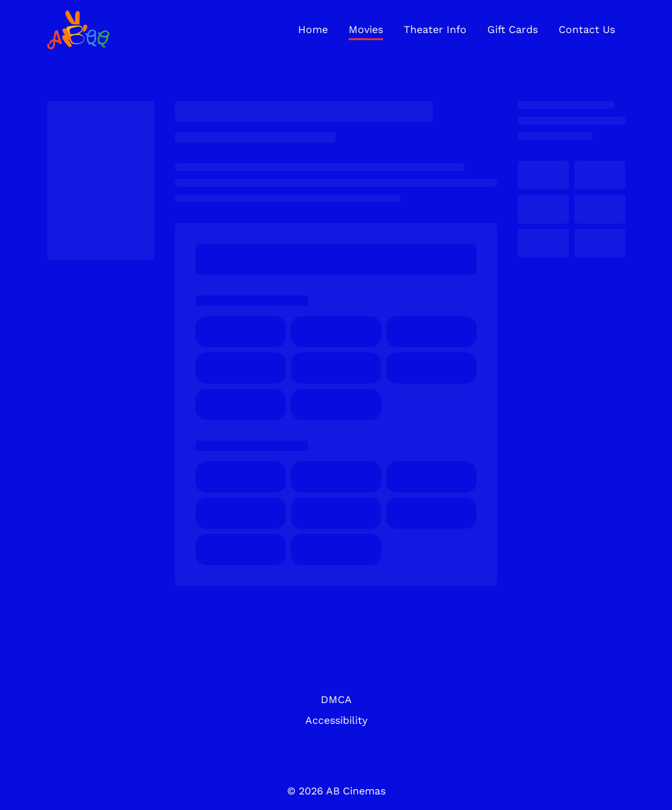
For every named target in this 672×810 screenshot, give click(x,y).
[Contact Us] (587, 30)
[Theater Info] (435, 30)
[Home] (313, 30)
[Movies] (366, 30)
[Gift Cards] (513, 30)
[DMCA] (336, 700)
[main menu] (457, 30)
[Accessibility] (336, 721)
